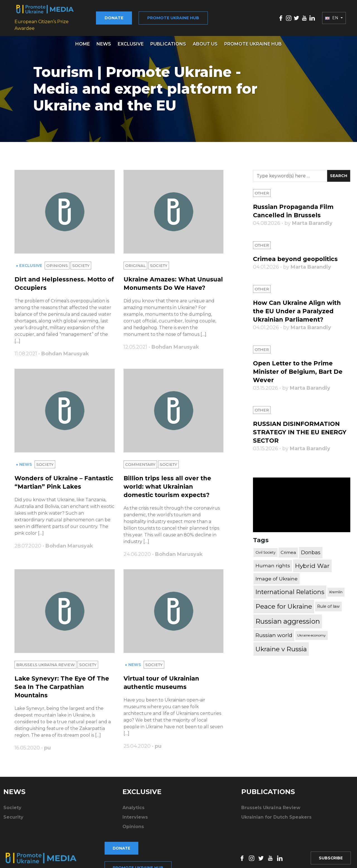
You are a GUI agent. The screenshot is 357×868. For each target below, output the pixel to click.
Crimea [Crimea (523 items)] (288, 548)
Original (136, 262)
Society (82, 262)
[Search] (290, 172)
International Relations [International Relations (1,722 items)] (290, 588)
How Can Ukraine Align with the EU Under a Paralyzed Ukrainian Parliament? (299, 307)
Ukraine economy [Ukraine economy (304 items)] (312, 631)
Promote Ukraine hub (180, 16)
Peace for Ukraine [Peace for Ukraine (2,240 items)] (284, 602)
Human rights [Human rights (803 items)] (273, 562)
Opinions (57, 262)
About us (205, 40)
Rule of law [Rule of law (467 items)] (328, 602)
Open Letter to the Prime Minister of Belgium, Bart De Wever (300, 368)
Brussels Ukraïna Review (47, 664)
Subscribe (330, 847)
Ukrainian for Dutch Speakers (276, 817)
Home (83, 40)
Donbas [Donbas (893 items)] (311, 549)
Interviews (135, 817)
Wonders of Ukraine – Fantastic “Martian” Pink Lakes (55, 485)
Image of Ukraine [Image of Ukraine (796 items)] (277, 575)
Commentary (141, 463)
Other (262, 189)
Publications (168, 40)
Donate (121, 16)
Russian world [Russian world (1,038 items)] (274, 631)
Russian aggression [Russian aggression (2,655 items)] (288, 617)
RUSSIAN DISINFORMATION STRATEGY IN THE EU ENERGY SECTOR (297, 428)
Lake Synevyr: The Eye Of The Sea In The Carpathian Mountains (63, 687)
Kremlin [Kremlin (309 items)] (336, 588)
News (104, 40)
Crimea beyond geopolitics (297, 255)
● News (25, 463)
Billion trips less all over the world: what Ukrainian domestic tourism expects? (169, 485)
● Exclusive (30, 262)
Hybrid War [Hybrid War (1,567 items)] (312, 562)
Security (13, 817)
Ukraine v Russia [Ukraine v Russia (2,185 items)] (281, 645)
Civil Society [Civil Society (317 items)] (266, 548)
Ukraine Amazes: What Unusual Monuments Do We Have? (170, 284)
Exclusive (131, 40)
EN (332, 16)
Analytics (133, 807)
